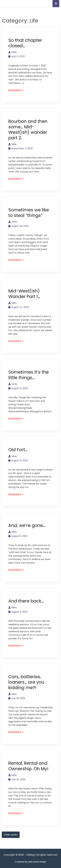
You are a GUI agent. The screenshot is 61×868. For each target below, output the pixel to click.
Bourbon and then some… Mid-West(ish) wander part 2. (28, 130)
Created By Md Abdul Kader (30, 862)
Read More (16, 90)
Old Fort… (18, 450)
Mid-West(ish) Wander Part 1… (24, 294)
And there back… (26, 601)
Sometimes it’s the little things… (29, 375)
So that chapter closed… (25, 43)
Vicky (13, 222)
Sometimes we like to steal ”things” (29, 213)
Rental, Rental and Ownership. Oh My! (28, 766)
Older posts (11, 835)
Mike (13, 52)
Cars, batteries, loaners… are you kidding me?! (26, 682)
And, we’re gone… (27, 525)
